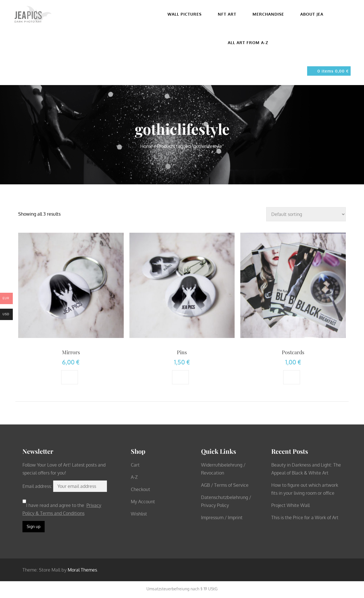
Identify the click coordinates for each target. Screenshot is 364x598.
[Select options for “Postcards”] (292, 377)
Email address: (38, 486)
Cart (135, 465)
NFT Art (229, 14)
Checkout (140, 489)
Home (146, 146)
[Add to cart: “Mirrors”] (70, 377)
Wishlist (139, 514)
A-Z (134, 477)
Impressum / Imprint (222, 517)
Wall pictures (187, 14)
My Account (143, 502)
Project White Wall (290, 505)
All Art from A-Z (248, 43)
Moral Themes (82, 570)
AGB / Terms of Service (225, 485)
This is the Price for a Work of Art (305, 517)
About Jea (314, 14)
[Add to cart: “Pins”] (180, 377)
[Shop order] (306, 214)
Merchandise (271, 14)
